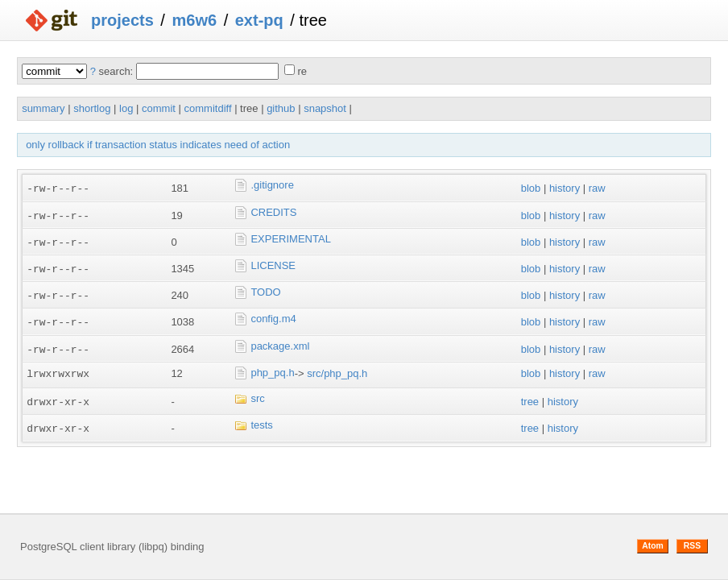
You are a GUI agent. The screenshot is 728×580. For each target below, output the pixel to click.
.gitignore (272, 185)
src (257, 394)
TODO (265, 290)
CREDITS (273, 211)
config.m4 (273, 316)
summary (43, 108)
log (126, 108)
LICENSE (273, 264)
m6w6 (194, 20)
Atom (653, 546)
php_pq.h (272, 369)
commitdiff (208, 108)
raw (597, 188)
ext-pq (259, 20)
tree (530, 398)
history (565, 188)
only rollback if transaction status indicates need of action (158, 145)
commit (159, 108)
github (281, 108)
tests (261, 421)
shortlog (92, 108)
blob (531, 188)
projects (122, 20)
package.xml (280, 342)
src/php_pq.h (337, 370)
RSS (692, 546)
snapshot (325, 108)
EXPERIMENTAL (290, 237)
